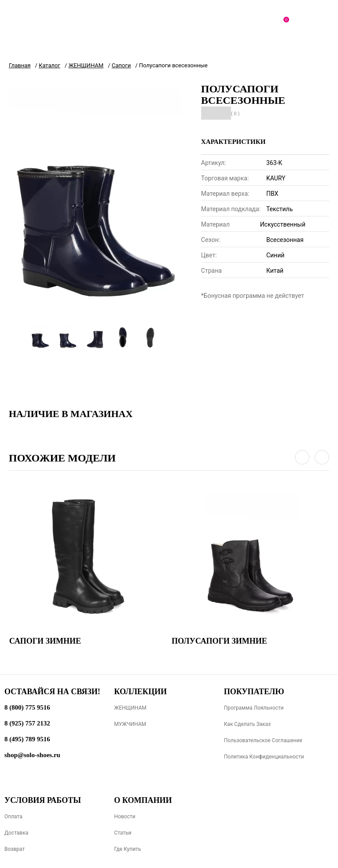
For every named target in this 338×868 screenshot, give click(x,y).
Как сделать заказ (248, 724)
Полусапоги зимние (219, 641)
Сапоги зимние (45, 641)
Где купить (127, 849)
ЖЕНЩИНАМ (130, 708)
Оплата (13, 817)
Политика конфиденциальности (264, 757)
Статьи (123, 833)
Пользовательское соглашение (263, 740)
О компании (143, 800)
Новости (125, 817)
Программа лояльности (254, 708)
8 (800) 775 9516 (27, 707)
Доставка (16, 833)
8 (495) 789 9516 (27, 739)
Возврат (15, 849)
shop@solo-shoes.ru (32, 755)
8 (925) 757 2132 (27, 723)
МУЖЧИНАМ (130, 724)
